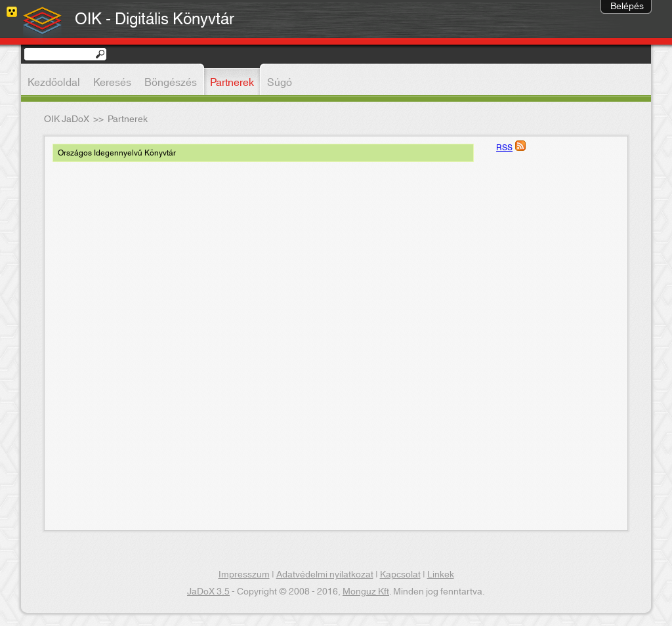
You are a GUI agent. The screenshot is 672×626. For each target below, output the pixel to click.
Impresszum (244, 575)
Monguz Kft (366, 592)
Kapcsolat (400, 575)
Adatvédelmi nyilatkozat (325, 575)
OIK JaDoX (67, 119)
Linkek (441, 575)
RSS (504, 148)
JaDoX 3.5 (208, 592)
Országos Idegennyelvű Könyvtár (117, 153)
